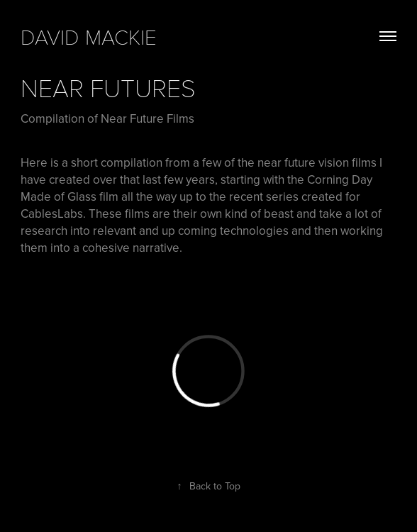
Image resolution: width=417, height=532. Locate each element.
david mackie (89, 36)
